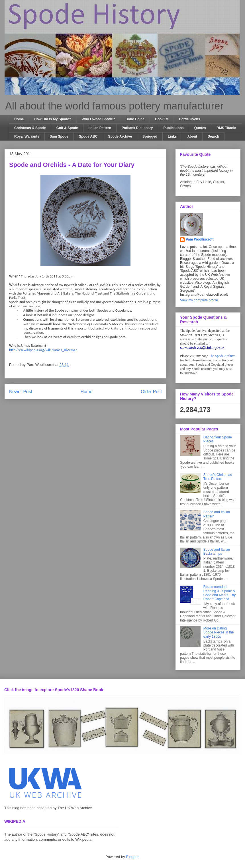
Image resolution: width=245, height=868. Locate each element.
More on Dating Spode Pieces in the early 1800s (219, 632)
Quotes (200, 128)
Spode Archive (120, 136)
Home (19, 119)
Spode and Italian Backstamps (217, 552)
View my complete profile (199, 300)
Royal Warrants (27, 136)
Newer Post (21, 392)
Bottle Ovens (189, 119)
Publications (173, 128)
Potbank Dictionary (137, 128)
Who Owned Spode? (98, 119)
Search (213, 136)
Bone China (135, 119)
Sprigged (150, 136)
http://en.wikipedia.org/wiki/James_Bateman (43, 350)
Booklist (162, 119)
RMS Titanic (226, 128)
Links (172, 136)
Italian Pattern (100, 128)
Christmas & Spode (30, 128)
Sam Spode (59, 136)
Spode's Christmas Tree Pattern (218, 477)
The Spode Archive (222, 356)
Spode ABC (88, 136)
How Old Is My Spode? (53, 119)
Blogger (132, 857)
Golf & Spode (67, 128)
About (192, 136)
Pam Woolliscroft (200, 239)
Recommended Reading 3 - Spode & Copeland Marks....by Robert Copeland (220, 593)
